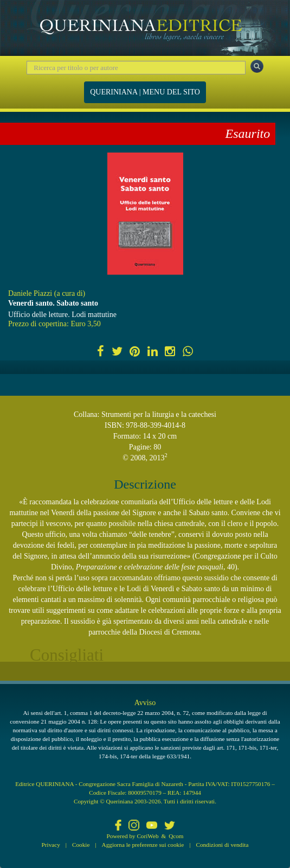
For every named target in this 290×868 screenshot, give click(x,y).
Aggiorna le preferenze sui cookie (143, 845)
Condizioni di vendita (222, 845)
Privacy (51, 845)
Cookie (81, 845)
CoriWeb (147, 836)
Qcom (176, 836)
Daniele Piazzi (30, 293)
